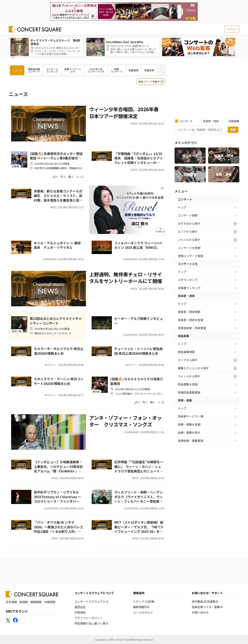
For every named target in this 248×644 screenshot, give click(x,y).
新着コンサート (117, 70)
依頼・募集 (224, 174)
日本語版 (11, 602)
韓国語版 (36, 602)
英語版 (24, 602)
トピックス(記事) (144, 601)
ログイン (232, 29)
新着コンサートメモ (73, 70)
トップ (182, 207)
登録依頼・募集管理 (191, 441)
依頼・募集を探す (189, 433)
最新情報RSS (141, 607)
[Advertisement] (207, 89)
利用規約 (80, 612)
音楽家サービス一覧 (191, 416)
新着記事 (149, 70)
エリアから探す (188, 232)
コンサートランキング (52, 70)
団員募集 (190, 174)
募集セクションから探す (193, 368)
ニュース (17, 70)
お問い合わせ (200, 612)
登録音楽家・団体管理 (192, 328)
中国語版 (50, 602)
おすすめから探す (189, 223)
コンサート (190, 156)
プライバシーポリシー (89, 618)
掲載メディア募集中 (151, 82)
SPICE (134, 123)
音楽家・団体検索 (189, 312)
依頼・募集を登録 (189, 424)
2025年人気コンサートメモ (96, 70)
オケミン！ (51, 365)
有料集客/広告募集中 (205, 601)
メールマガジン (143, 612)
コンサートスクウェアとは (91, 601)
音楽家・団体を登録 (191, 320)
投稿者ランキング (189, 288)
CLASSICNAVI (50, 259)
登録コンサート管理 (191, 256)
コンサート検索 (188, 215)
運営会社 (80, 607)
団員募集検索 (186, 352)
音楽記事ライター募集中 (207, 607)
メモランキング (188, 280)
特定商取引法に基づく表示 (91, 623)
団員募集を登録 (188, 384)
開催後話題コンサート (34, 70)
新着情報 (134, 70)
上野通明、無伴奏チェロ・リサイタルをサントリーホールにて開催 (126, 278)
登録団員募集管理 (189, 392)
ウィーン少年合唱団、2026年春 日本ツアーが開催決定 (124, 113)
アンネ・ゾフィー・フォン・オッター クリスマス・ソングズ (126, 421)
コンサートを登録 (189, 248)
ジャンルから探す (189, 240)
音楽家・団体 (224, 156)
